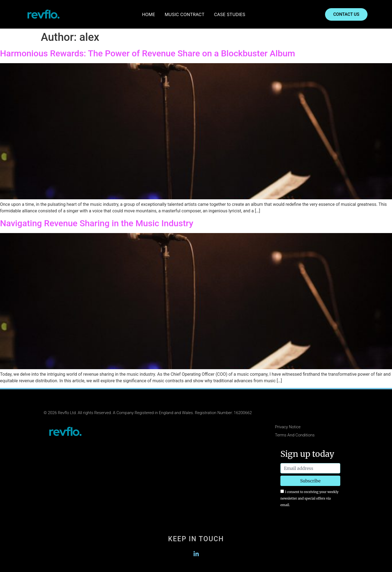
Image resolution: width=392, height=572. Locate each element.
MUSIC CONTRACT (185, 14)
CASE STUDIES (230, 14)
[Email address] (310, 468)
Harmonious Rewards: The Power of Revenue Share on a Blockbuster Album (148, 53)
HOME (149, 14)
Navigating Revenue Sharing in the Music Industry (97, 223)
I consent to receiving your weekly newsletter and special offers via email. (309, 498)
